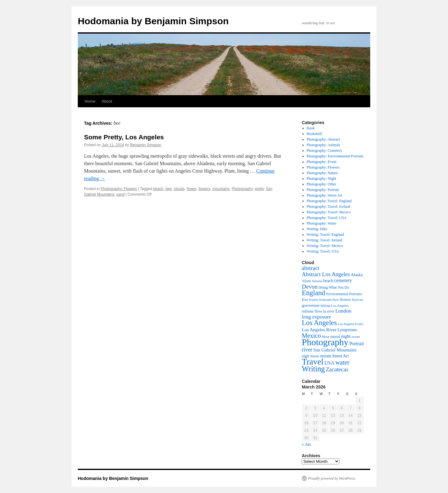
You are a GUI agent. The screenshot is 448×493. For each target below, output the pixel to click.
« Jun (306, 444)
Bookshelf (314, 134)
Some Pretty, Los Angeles (124, 137)
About (107, 101)
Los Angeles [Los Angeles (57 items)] (319, 323)
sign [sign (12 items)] (306, 356)
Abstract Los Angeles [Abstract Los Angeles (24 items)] (326, 274)
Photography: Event (322, 162)
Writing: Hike (317, 229)
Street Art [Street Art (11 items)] (341, 356)
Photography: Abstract (324, 139)
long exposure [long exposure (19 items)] (316, 317)
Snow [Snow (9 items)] (315, 356)
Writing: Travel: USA (323, 251)
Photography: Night (322, 179)
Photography (242, 189)
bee (169, 189)
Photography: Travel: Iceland (329, 207)
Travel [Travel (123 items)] (313, 362)
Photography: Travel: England (329, 201)
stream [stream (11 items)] (326, 356)
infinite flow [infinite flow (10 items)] (312, 311)
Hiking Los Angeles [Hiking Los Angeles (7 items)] (335, 305)
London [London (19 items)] (343, 311)
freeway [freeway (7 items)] (357, 300)
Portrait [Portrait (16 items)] (357, 344)
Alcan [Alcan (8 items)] (306, 281)
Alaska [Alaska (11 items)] (357, 275)
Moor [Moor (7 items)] (326, 337)
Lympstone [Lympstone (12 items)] (347, 330)
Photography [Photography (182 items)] (325, 342)
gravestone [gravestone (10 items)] (311, 305)
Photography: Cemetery (324, 151)
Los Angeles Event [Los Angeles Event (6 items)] (350, 324)
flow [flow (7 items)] (336, 300)
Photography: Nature (322, 173)
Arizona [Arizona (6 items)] (317, 281)
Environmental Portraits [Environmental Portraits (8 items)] (344, 294)
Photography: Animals (324, 145)
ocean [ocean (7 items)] (356, 337)
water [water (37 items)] (342, 362)
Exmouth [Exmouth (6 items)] (325, 300)
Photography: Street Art (324, 195)
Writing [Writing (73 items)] (313, 369)
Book (311, 128)
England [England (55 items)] (313, 293)
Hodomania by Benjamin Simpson (153, 21)
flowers (204, 189)
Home (90, 101)
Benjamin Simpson (146, 145)
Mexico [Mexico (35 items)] (311, 336)
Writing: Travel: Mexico (325, 246)
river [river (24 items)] (307, 350)
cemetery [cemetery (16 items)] (343, 280)
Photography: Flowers (119, 189)
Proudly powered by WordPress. (332, 478)
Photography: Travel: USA (327, 218)
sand (120, 194)
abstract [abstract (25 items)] (310, 268)
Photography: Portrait (323, 190)
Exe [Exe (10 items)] (305, 299)
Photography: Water (322, 223)
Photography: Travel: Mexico (329, 212)
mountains (221, 189)
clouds (179, 189)
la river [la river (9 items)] (329, 311)
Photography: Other (322, 184)
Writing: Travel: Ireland (324, 240)
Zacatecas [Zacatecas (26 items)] (337, 370)
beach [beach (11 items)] (328, 281)
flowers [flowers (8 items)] (345, 300)
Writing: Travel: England (325, 235)
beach (158, 189)
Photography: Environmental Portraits (335, 156)
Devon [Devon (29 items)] (310, 287)
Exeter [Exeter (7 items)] (314, 300)
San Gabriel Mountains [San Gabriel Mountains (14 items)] (335, 350)
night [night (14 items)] (346, 336)
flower (191, 189)
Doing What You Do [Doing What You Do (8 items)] (334, 287)
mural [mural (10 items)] (335, 336)
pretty (259, 189)
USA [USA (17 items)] (329, 363)
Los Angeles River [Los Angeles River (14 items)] (319, 330)
